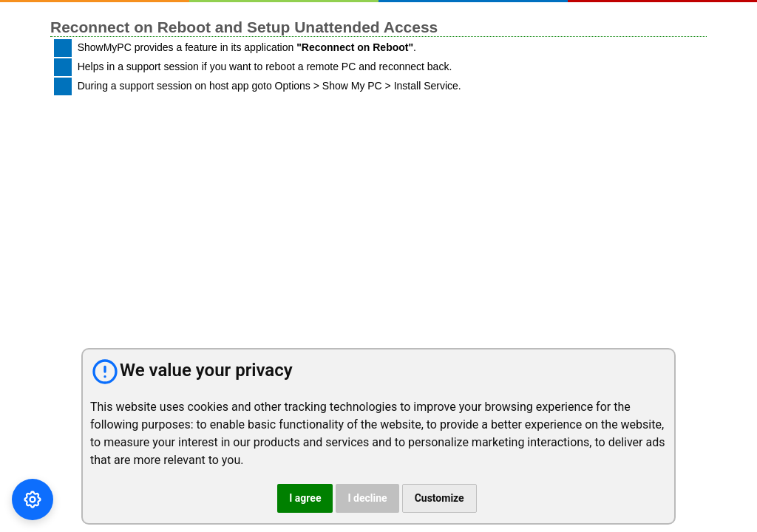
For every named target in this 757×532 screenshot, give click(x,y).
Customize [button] (439, 498)
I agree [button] (305, 498)
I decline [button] (367, 498)
